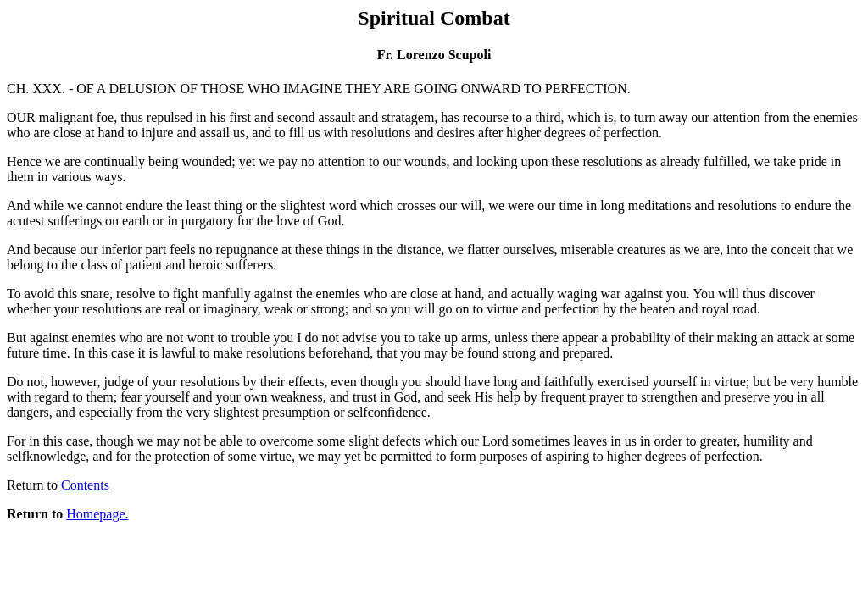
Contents (85, 485)
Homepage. (97, 514)
